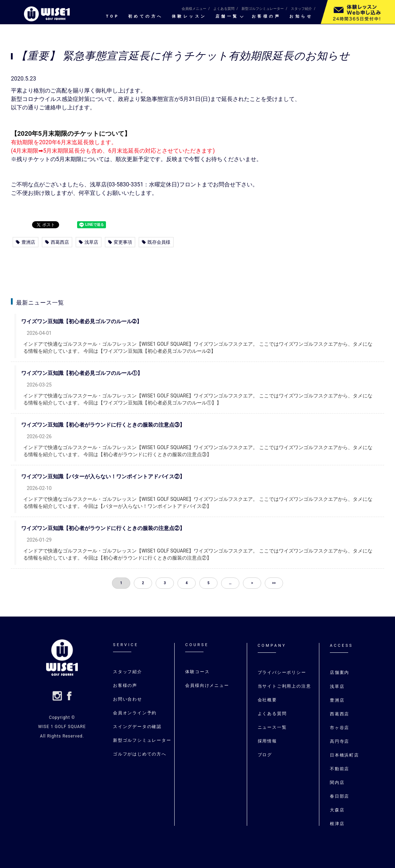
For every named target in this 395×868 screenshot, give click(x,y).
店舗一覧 (227, 17)
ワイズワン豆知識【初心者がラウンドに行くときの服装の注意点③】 (109, 425)
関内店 (337, 783)
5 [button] (208, 583)
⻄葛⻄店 (340, 714)
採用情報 (267, 741)
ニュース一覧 (272, 727)
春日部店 (340, 796)
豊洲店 (26, 242)
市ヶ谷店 (340, 728)
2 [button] (143, 583)
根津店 (337, 824)
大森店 (337, 810)
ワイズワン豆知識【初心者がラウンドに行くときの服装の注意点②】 (109, 528)
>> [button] (274, 583)
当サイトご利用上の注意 (284, 686)
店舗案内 (340, 672)
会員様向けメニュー (207, 685)
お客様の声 (266, 17)
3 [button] (165, 583)
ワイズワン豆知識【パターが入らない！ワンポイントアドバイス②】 (109, 477)
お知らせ (301, 17)
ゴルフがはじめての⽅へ (140, 754)
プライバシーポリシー (282, 672)
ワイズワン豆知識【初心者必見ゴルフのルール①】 (87, 373)
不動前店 (340, 769)
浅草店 (89, 242)
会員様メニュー (194, 9)
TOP (113, 17)
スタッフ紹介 (301, 9)
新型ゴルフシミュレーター (263, 9)
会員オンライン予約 (135, 713)
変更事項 (120, 242)
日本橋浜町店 (344, 755)
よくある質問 (224, 9)
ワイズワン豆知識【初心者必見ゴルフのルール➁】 (87, 321)
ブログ (265, 755)
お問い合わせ (128, 699)
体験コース (197, 672)
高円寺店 (340, 741)
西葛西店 (57, 242)
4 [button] (187, 583)
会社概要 (267, 700)
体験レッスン (189, 17)
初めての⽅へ (146, 17)
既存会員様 (156, 242)
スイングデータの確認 (137, 727)
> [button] (252, 583)
